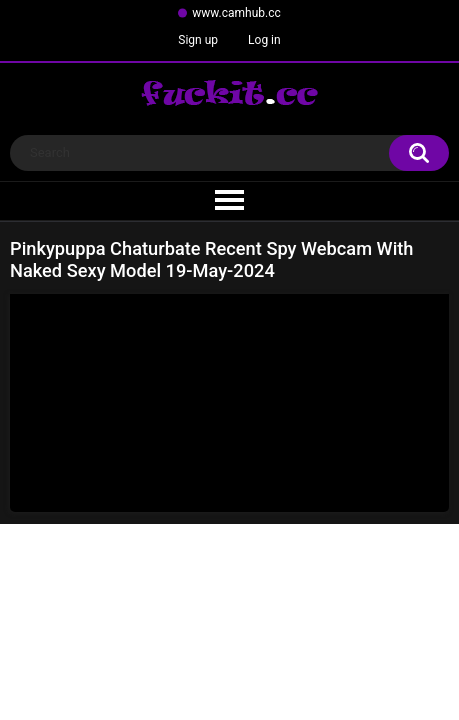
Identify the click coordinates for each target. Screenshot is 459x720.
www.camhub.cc (236, 13)
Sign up (198, 40)
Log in (264, 40)
